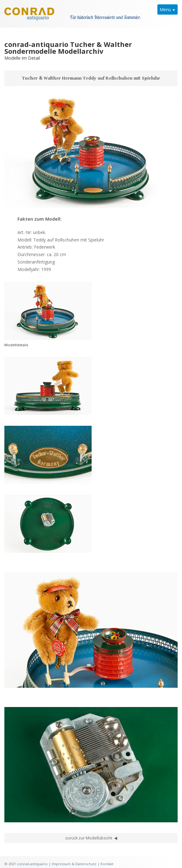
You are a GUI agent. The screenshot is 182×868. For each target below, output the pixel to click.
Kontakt (107, 855)
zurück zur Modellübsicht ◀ (91, 829)
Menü (165, 9)
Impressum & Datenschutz (74, 855)
